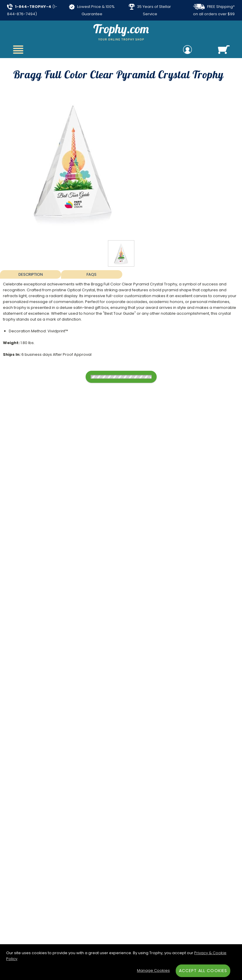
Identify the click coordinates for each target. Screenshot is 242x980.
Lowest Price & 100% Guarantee (92, 10)
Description (31, 274)
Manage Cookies (153, 970)
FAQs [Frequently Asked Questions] (92, 274)
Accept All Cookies (203, 971)
